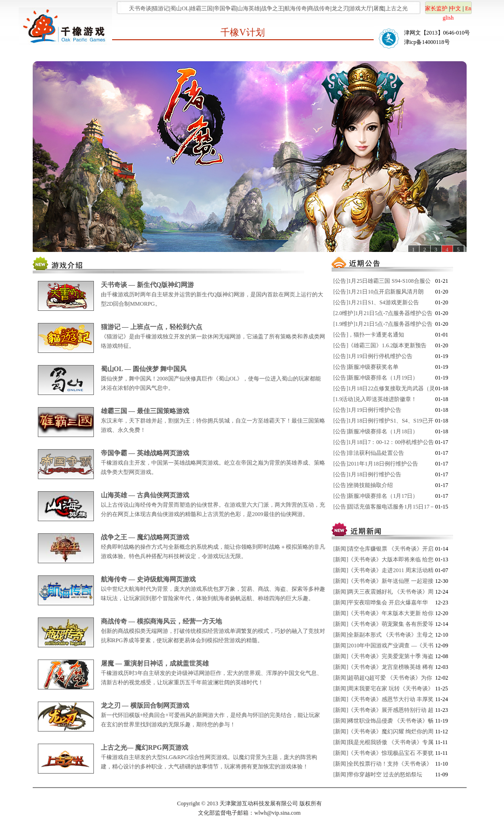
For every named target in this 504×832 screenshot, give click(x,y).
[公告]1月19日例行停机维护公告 (373, 356)
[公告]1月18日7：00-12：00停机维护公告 (384, 442)
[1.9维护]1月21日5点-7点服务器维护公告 (383, 324)
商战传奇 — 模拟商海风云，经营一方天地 (161, 621)
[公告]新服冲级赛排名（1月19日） (376, 378)
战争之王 (272, 8)
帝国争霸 (225, 8)
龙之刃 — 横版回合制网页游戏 (145, 706)
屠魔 (379, 8)
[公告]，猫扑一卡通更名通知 (369, 335)
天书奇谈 (140, 8)
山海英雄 (248, 8)
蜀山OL (180, 8)
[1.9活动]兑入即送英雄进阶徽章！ (375, 399)
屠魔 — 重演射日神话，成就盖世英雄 (155, 663)
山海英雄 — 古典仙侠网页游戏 (145, 495)
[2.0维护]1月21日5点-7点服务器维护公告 (383, 313)
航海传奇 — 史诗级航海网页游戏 (148, 579)
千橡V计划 (242, 32)
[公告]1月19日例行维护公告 (368, 410)
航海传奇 (296, 8)
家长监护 (436, 8)
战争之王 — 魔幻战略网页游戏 (145, 537)
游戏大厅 (361, 8)
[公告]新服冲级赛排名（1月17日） (376, 496)
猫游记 (161, 8)
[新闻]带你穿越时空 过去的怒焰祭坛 (378, 775)
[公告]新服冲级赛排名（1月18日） (376, 431)
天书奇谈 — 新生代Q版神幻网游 (148, 285)
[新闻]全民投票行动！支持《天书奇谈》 (383, 764)
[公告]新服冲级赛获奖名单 (366, 367)
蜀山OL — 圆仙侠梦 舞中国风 (144, 369)
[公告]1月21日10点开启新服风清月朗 (379, 292)
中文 (455, 8)
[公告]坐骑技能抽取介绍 (363, 485)
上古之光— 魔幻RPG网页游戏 (145, 748)
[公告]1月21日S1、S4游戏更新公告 (376, 302)
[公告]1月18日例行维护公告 (368, 474)
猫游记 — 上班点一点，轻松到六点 (152, 327)
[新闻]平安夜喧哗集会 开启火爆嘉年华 (381, 602)
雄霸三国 (201, 8)
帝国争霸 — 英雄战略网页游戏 (145, 453)
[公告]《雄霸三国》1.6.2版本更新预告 (380, 345)
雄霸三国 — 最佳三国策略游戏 (145, 411)
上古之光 (397, 8)
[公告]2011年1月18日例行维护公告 (376, 464)
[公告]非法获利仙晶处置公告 (369, 453)
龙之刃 (340, 8)
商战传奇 (319, 8)
